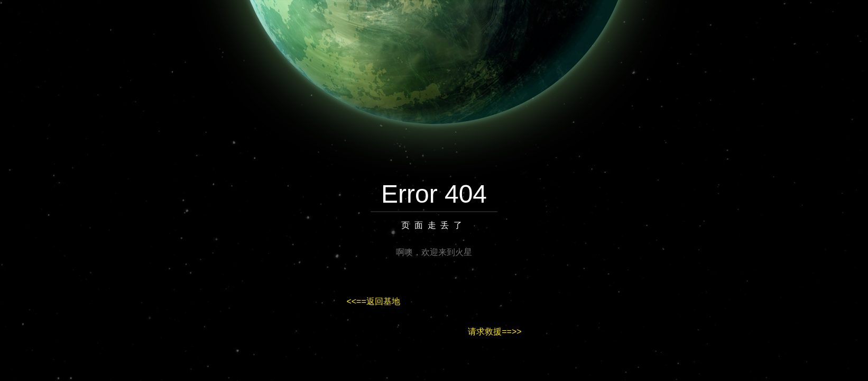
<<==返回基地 (373, 301)
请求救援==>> (495, 332)
